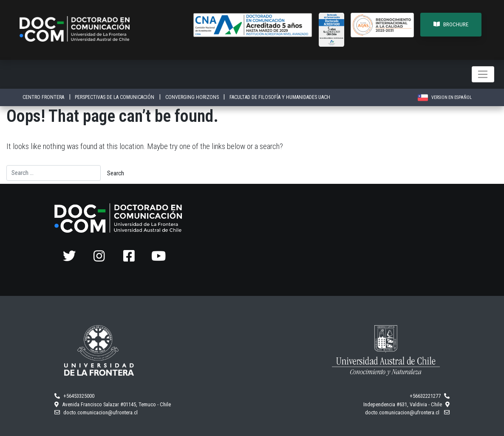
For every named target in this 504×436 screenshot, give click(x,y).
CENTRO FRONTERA (44, 97)
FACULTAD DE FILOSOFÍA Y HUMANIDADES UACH (280, 97)
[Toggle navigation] (483, 74)
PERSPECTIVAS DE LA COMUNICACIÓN (115, 97)
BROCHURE (451, 24)
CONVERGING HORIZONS (193, 97)
